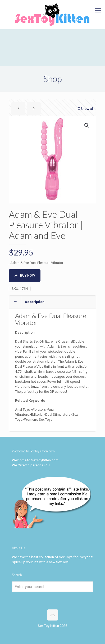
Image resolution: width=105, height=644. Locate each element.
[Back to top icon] (53, 615)
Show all (85, 109)
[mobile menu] (98, 11)
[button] (87, 125)
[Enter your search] (52, 587)
